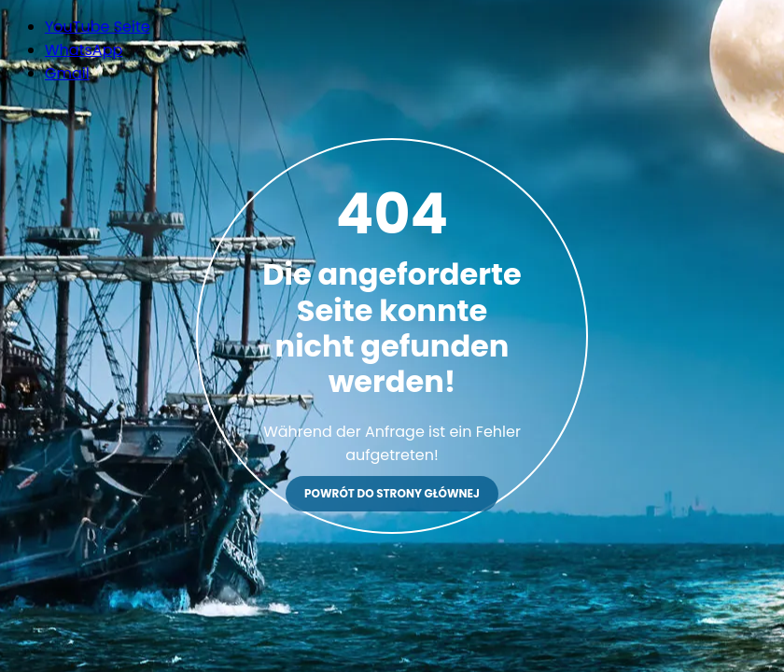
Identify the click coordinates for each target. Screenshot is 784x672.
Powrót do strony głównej (392, 493)
